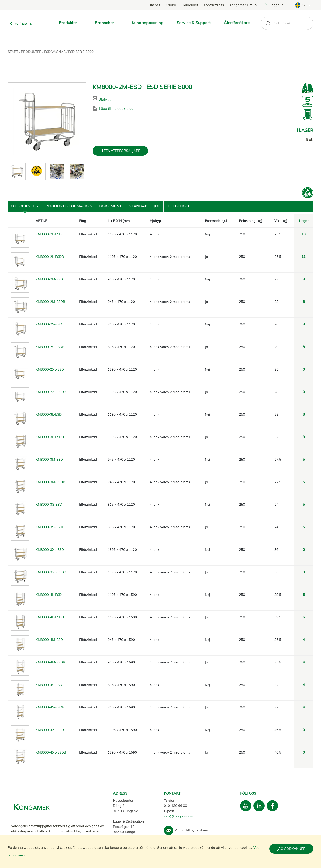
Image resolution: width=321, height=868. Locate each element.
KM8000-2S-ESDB (50, 347)
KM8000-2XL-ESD (50, 369)
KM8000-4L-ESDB (50, 617)
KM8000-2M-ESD (49, 279)
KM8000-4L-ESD (49, 595)
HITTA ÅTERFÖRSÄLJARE (120, 151)
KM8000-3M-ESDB (50, 482)
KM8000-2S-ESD (49, 324)
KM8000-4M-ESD (49, 640)
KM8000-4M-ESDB (50, 662)
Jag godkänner (291, 849)
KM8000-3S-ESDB (50, 527)
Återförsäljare (237, 23)
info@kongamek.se (179, 816)
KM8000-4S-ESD (49, 685)
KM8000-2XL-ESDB (51, 392)
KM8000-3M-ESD (49, 459)
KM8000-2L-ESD (49, 234)
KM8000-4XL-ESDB (51, 752)
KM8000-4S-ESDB (50, 707)
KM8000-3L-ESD (49, 414)
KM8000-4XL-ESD (50, 730)
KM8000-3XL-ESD (50, 550)
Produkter (32, 52)
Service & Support (194, 23)
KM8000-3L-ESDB (50, 437)
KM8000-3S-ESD (49, 504)
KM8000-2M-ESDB (50, 302)
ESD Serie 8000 (81, 52)
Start (13, 52)
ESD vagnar (55, 52)
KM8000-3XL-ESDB (51, 572)
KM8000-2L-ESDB (50, 257)
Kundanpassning (148, 23)
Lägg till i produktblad (116, 109)
